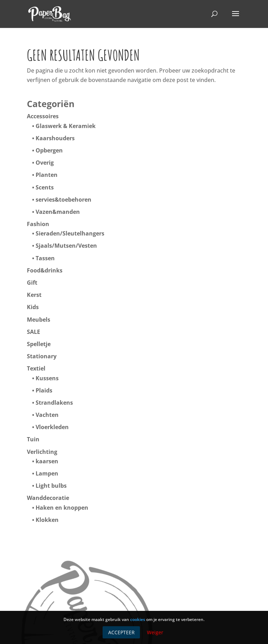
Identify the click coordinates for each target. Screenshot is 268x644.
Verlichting (42, 452)
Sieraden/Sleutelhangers (70, 233)
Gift (32, 283)
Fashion (38, 224)
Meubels (39, 320)
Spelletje (39, 344)
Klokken (47, 520)
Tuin (33, 439)
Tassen (45, 258)
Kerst (34, 295)
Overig (45, 163)
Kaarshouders (55, 138)
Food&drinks (45, 270)
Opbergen (49, 150)
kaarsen (47, 461)
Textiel (36, 368)
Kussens (47, 378)
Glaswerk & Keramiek (66, 126)
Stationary (42, 356)
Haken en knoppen (62, 508)
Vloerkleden (52, 427)
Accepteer (121, 632)
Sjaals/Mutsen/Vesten (66, 246)
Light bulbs (51, 486)
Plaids (44, 390)
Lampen (47, 473)
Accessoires (43, 116)
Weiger (155, 632)
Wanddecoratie (48, 498)
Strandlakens (54, 403)
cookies (138, 619)
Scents (45, 187)
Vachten (47, 415)
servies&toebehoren (64, 200)
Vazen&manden (58, 212)
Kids (33, 307)
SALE (33, 332)
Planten (47, 175)
